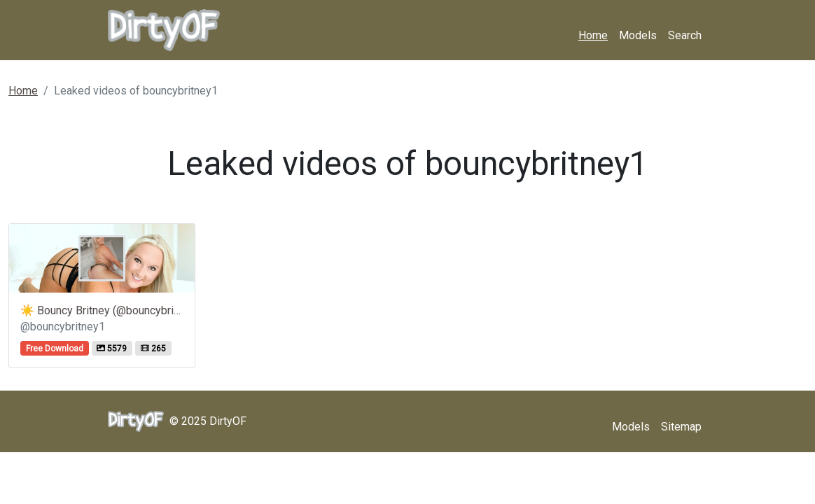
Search (685, 35)
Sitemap (681, 427)
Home (593, 35)
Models (638, 35)
